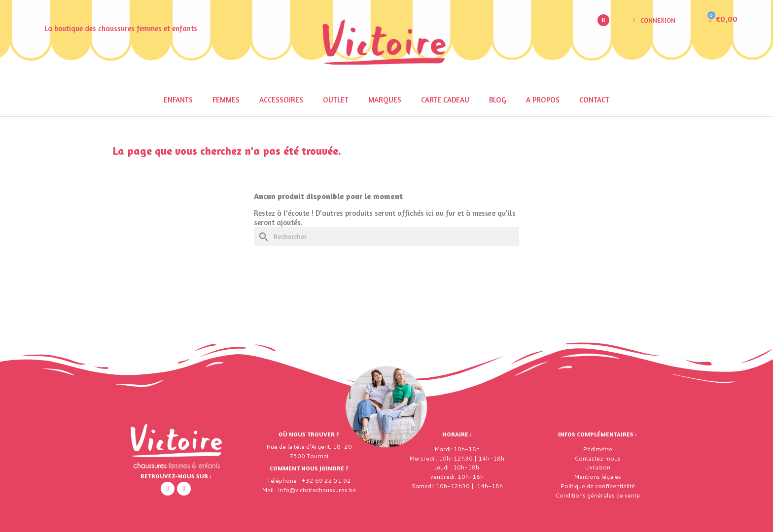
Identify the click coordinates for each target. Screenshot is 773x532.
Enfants (178, 100)
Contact (594, 100)
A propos (543, 100)
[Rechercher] (386, 237)
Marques (385, 100)
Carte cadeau (445, 100)
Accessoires (281, 100)
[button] (603, 20)
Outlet (336, 100)
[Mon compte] (654, 20)
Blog (498, 100)
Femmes (226, 100)
